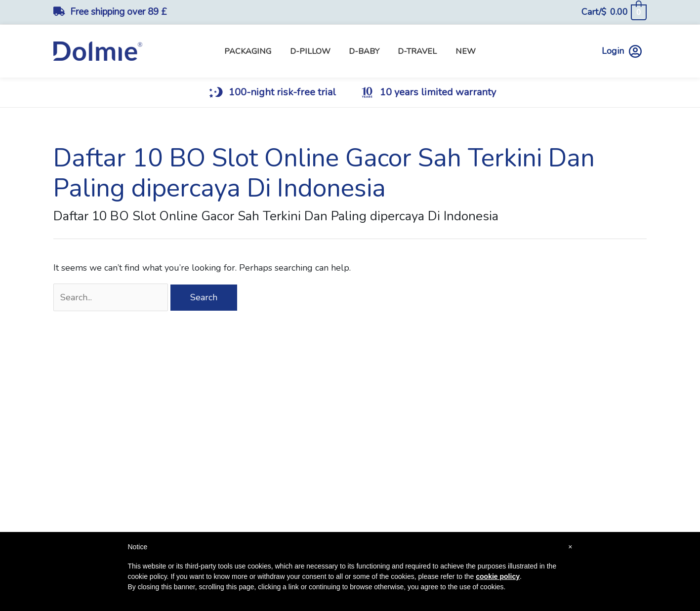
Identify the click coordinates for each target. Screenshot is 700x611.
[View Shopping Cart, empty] (614, 12)
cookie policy (498, 576)
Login (622, 51)
